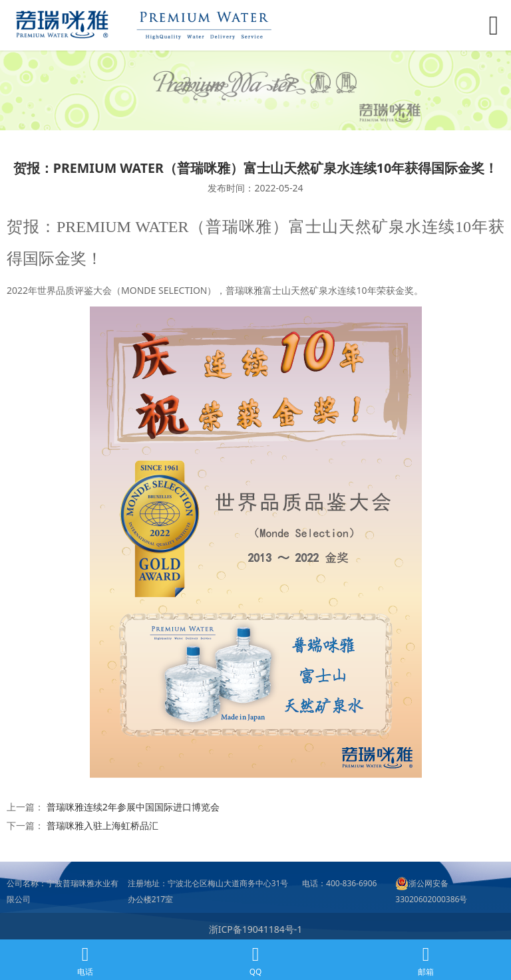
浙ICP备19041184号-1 (256, 929)
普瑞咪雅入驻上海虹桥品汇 (102, 825)
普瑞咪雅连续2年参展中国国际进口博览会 (133, 807)
